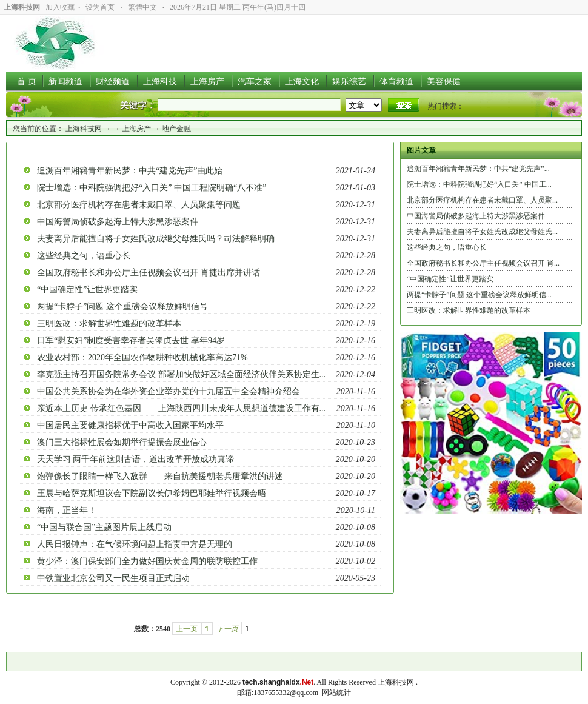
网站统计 (336, 692)
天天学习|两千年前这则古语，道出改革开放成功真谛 (135, 459)
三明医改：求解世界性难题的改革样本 (109, 324)
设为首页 (100, 7)
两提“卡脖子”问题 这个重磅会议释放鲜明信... (479, 295)
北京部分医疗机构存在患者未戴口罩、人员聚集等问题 (139, 205)
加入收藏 (60, 7)
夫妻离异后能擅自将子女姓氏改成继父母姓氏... (482, 232)
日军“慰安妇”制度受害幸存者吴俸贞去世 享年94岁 (131, 340)
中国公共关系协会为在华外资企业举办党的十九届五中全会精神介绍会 (169, 391)
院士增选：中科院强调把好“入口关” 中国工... (479, 184)
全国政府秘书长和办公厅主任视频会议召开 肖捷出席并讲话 (149, 273)
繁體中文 (142, 7)
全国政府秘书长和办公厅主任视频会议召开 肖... (483, 263)
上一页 (187, 629)
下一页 (227, 629)
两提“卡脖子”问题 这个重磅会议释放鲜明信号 (122, 307)
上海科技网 (84, 129)
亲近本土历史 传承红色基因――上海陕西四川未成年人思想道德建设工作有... (181, 408)
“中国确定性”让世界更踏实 (87, 290)
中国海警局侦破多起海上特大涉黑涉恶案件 (118, 222)
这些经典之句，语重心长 (84, 256)
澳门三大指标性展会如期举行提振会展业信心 (122, 442)
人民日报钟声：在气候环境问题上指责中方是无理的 (135, 544)
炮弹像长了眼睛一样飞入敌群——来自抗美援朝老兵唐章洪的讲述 (160, 476)
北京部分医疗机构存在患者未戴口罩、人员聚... (482, 200)
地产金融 (176, 129)
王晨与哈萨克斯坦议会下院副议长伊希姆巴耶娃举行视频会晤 (152, 493)
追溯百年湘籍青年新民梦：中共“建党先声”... (478, 169)
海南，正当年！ (67, 510)
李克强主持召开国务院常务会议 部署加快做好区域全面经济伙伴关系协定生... (181, 374)
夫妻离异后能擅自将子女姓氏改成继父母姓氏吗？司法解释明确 (156, 239)
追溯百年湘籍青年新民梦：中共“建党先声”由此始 (130, 171)
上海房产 (136, 129)
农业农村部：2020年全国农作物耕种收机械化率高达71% (142, 357)
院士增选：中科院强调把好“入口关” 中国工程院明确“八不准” (152, 188)
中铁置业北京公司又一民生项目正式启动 (113, 578)
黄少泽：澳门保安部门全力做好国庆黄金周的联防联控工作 (147, 561)
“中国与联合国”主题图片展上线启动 (104, 527)
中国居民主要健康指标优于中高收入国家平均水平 (130, 425)
